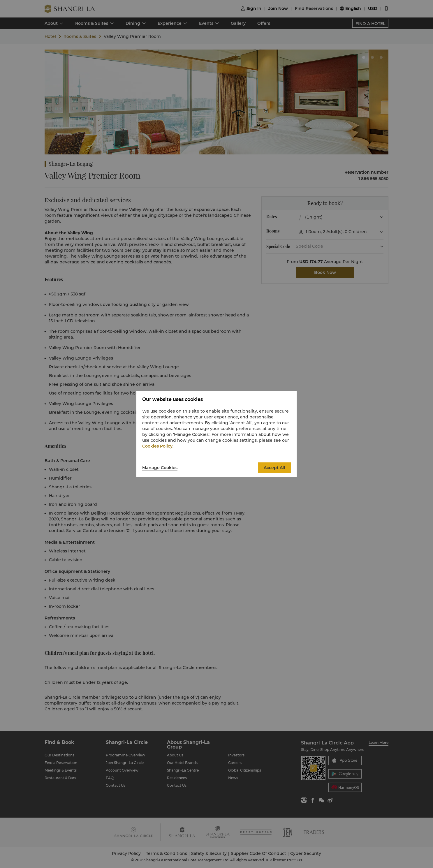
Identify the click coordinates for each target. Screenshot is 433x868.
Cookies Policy (157, 446)
